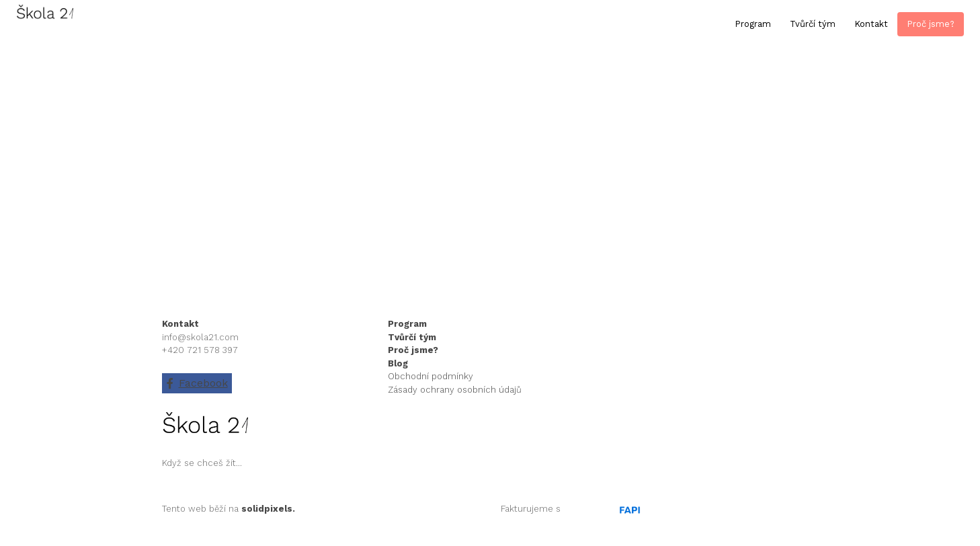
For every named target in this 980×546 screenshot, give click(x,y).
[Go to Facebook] (197, 384)
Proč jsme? (413, 350)
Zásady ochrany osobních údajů (455, 390)
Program (409, 324)
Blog (398, 363)
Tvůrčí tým (412, 337)
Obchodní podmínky (431, 376)
